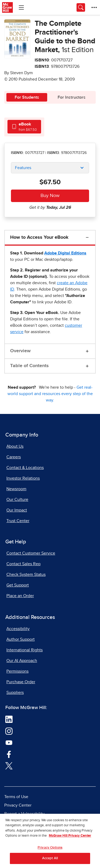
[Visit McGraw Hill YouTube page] (9, 743)
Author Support (21, 639)
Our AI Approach (22, 661)
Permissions (17, 671)
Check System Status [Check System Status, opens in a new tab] (26, 575)
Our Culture (17, 500)
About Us (15, 446)
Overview (20, 351)
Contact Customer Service (31, 553)
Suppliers (15, 693)
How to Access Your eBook (39, 237)
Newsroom (16, 489)
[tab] (24, 127)
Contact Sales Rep (23, 564)
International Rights (25, 650)
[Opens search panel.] (81, 7)
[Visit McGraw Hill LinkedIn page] (9, 719)
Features (23, 168)
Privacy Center (18, 805)
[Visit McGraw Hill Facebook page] (9, 754)
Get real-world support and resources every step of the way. (50, 394)
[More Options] (94, 7)
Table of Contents (29, 366)
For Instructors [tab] (72, 97)
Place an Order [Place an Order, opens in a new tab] (20, 596)
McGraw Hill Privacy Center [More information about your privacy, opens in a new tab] (70, 839)
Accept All (50, 861)
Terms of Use (16, 797)
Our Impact (17, 510)
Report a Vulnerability (24, 814)
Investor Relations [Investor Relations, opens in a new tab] (23, 478)
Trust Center (18, 521)
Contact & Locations (25, 468)
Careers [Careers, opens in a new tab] (14, 457)
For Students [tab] (27, 97)
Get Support (18, 585)
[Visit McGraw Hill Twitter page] (9, 766)
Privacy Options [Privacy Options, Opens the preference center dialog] (50, 850)
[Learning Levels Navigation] (21, 7)
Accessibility (18, 629)
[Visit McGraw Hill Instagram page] (9, 731)
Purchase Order (21, 682)
